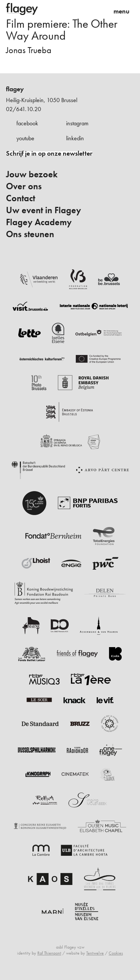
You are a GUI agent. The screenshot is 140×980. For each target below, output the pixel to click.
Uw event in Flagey (43, 210)
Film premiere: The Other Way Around (62, 30)
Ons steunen (30, 234)
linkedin (75, 138)
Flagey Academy (39, 222)
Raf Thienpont (49, 953)
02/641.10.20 (24, 109)
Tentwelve (95, 953)
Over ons (24, 186)
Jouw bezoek (32, 174)
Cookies (116, 953)
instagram (77, 123)
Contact (21, 198)
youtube (25, 138)
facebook (27, 123)
